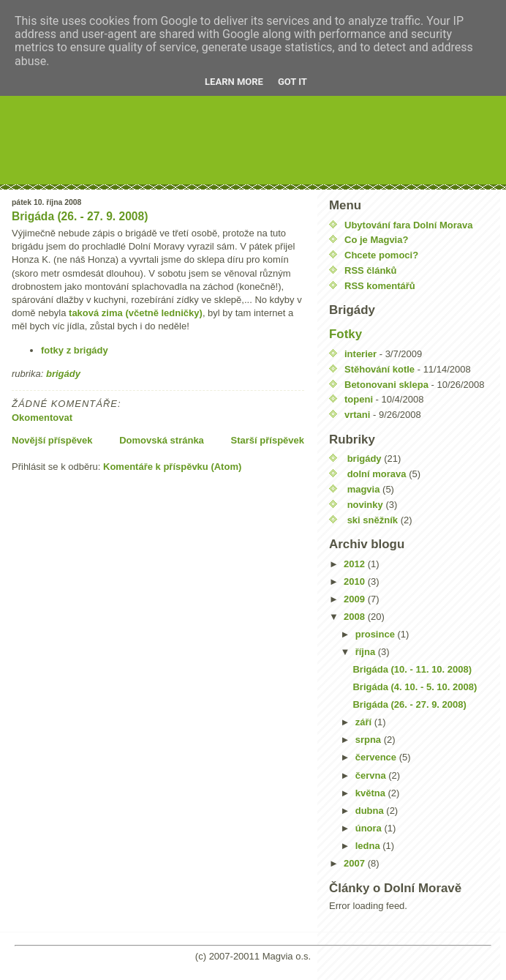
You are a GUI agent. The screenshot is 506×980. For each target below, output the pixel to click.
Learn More (234, 82)
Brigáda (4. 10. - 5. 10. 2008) (415, 687)
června (372, 775)
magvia (364, 489)
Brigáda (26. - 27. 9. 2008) (80, 216)
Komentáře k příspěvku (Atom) (172, 467)
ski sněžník (373, 520)
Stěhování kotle (379, 369)
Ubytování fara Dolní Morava (409, 225)
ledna (369, 846)
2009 (356, 599)
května (372, 793)
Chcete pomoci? (381, 255)
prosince (377, 634)
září (365, 722)
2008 (356, 617)
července (377, 757)
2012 (356, 564)
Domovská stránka (162, 440)
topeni (359, 399)
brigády (63, 374)
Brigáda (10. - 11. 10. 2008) (412, 669)
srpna (370, 740)
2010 (356, 581)
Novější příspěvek (52, 440)
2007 (356, 863)
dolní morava (377, 474)
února (370, 828)
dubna (371, 811)
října (367, 652)
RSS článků (371, 270)
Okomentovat (42, 418)
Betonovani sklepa (386, 385)
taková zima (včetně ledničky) (136, 313)
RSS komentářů (380, 286)
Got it (292, 82)
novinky (365, 505)
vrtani (357, 415)
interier (360, 354)
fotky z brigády (75, 350)
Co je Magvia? (376, 240)
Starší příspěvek (268, 440)
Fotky (345, 334)
